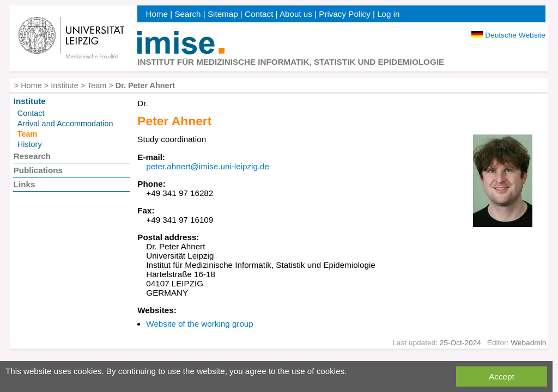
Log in (388, 14)
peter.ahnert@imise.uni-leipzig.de (208, 166)
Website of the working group (199, 324)
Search (187, 14)
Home (157, 14)
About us (296, 14)
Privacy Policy (345, 14)
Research (32, 156)
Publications (38, 170)
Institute (65, 85)
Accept (501, 376)
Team (97, 85)
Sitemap (223, 14)
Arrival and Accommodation (65, 124)
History (30, 144)
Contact (259, 14)
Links (25, 184)
